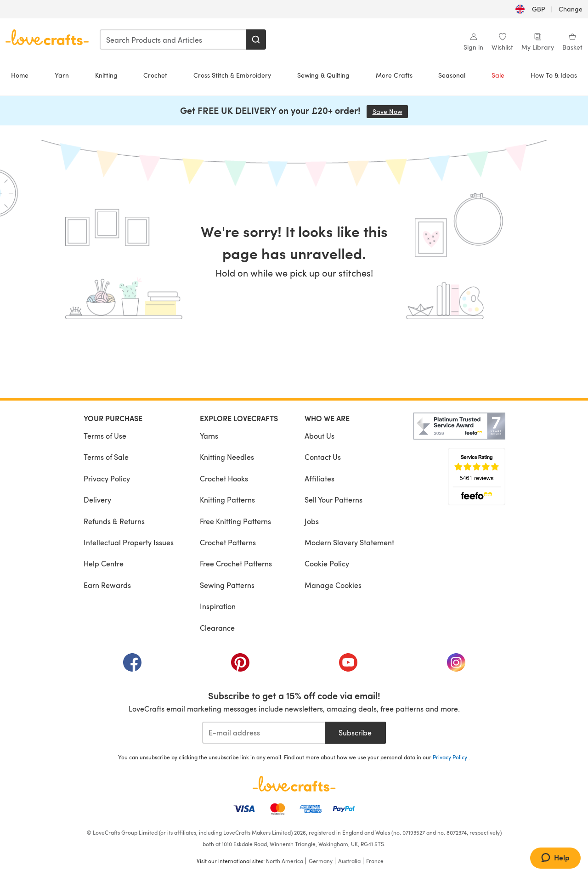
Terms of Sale (106, 457)
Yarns (209, 436)
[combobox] (173, 40)
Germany (321, 861)
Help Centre (104, 563)
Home (20, 75)
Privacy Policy (107, 478)
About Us (319, 436)
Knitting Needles (227, 457)
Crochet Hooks (224, 478)
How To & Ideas (554, 75)
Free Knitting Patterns (235, 521)
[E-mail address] (263, 733)
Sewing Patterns (227, 585)
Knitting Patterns (227, 500)
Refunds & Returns (114, 521)
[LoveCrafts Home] (294, 784)
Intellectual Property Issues (129, 542)
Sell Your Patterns (334, 500)
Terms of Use (105, 436)
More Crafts (394, 75)
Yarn (62, 75)
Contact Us (323, 457)
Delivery (97, 500)
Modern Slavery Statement (349, 542)
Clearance (217, 628)
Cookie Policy (327, 563)
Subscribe (355, 732)
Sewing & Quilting (323, 75)
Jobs (312, 521)
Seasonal (452, 75)
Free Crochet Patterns (236, 563)
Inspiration (218, 606)
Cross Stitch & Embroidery (232, 75)
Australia (349, 861)
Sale (498, 75)
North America (285, 861)
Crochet (155, 75)
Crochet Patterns (228, 542)
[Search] (256, 40)
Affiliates (319, 478)
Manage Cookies (333, 585)
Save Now (390, 111)
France (375, 861)
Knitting (106, 75)
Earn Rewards (107, 585)
